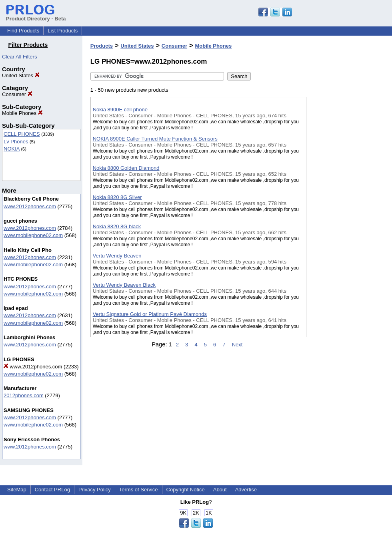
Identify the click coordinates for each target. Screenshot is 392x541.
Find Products (23, 31)
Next (237, 345)
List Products (63, 31)
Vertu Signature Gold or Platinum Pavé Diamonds (150, 314)
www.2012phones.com (30, 206)
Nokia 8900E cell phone (120, 110)
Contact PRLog (52, 490)
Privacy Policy (95, 490)
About (220, 490)
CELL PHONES (22, 134)
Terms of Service (139, 490)
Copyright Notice (186, 490)
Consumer (17, 94)
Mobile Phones (22, 113)
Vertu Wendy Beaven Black (124, 285)
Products (102, 46)
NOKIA (12, 149)
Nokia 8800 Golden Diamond (126, 168)
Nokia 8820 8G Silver (117, 197)
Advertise (246, 490)
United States (21, 75)
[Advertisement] (340, 208)
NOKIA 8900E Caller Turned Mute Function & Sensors (155, 139)
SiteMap (17, 490)
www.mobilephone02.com (33, 235)
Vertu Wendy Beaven (117, 256)
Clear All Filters (19, 57)
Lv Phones (16, 142)
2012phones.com (24, 395)
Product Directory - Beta (36, 16)
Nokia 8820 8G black (117, 226)
